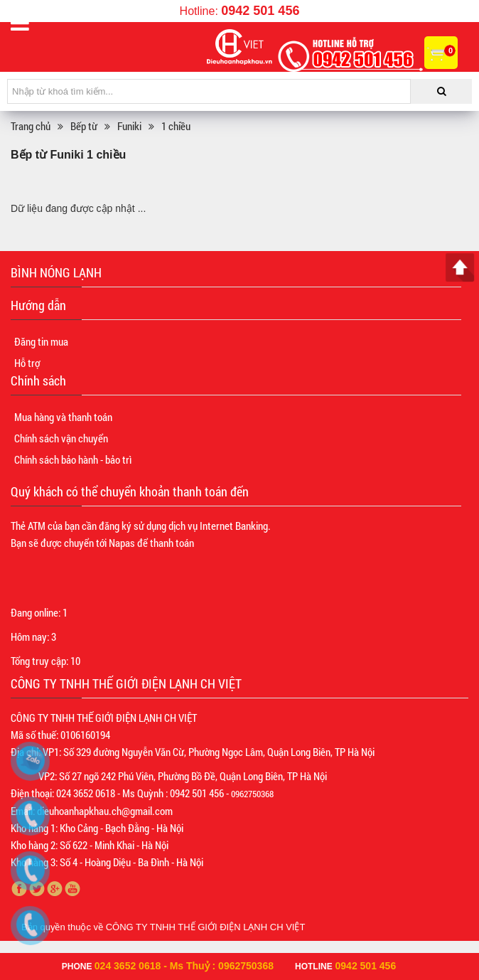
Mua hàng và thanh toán (63, 417)
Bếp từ (84, 126)
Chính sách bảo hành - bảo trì (73, 459)
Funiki (129, 126)
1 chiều (176, 126)
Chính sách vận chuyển (61, 438)
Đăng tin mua (41, 341)
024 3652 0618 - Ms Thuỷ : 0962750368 (184, 966)
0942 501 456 (260, 11)
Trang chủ (31, 126)
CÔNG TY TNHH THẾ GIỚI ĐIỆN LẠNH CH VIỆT (206, 927)
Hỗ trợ (27, 363)
